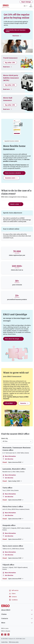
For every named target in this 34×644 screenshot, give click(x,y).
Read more (17, 36)
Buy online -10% (10, 63)
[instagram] (5, 635)
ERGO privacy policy (14, 642)
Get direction (8, 459)
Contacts (13, 597)
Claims (12, 594)
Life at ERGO (10, 403)
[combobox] (16, 441)
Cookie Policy (4, 642)
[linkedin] (8, 635)
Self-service (14, 590)
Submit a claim (16, 204)
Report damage (26, 2)
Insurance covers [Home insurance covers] (11, 178)
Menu (31, 6)
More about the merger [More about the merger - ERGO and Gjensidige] (13, 339)
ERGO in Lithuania (6, 631)
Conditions (13, 600)
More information (9, 456)
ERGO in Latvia (5, 628)
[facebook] (2, 635)
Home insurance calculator (14, 173)
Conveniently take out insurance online (16, 31)
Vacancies (24, 403)
